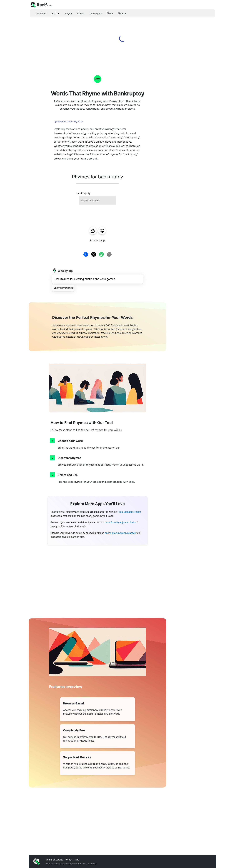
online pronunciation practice (120, 533)
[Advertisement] (191, 113)
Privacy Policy (72, 860)
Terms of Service (55, 860)
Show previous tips (63, 288)
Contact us (92, 863)
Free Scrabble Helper (129, 512)
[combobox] (97, 201)
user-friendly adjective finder (121, 523)
